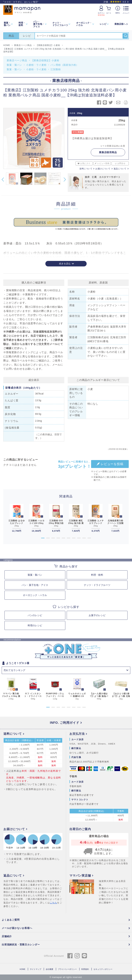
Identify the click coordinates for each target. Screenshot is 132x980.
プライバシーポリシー (67, 969)
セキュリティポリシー (103, 969)
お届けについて (103, 169)
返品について (120, 169)
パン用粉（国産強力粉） (65, 65)
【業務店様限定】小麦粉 (45, 60)
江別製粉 (56, 69)
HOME (22, 969)
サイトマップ (36, 969)
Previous (3, 180)
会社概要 (49, 969)
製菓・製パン (14, 65)
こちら (54, 903)
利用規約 (85, 969)
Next (65, 180)
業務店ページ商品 (17, 60)
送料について (86, 169)
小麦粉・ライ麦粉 (36, 65)
